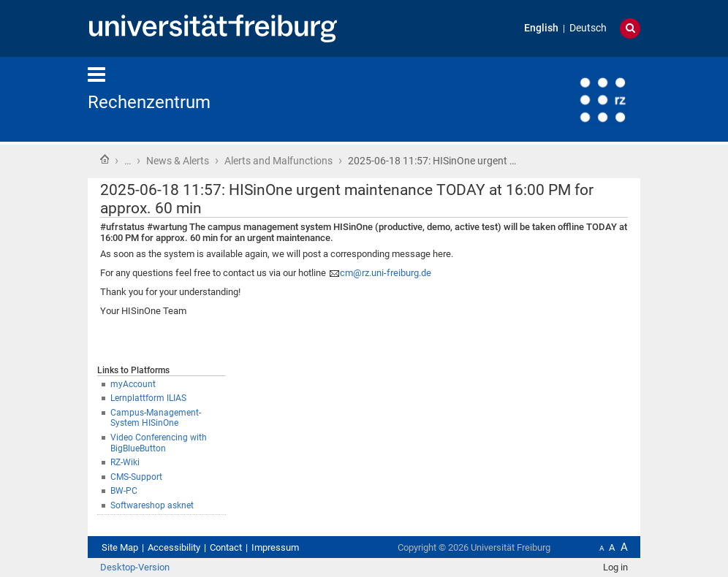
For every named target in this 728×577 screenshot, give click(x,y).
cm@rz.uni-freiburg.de (386, 273)
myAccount (133, 384)
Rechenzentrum (149, 102)
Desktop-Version (135, 567)
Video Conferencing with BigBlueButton (159, 443)
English (541, 28)
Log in (615, 567)
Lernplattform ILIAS (148, 398)
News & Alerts (178, 161)
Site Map (120, 547)
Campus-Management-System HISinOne (156, 418)
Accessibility (174, 547)
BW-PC (124, 491)
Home (105, 159)
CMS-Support (136, 477)
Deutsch (588, 28)
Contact (226, 547)
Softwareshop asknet (152, 505)
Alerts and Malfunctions (278, 161)
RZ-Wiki (125, 462)
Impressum (275, 547)
